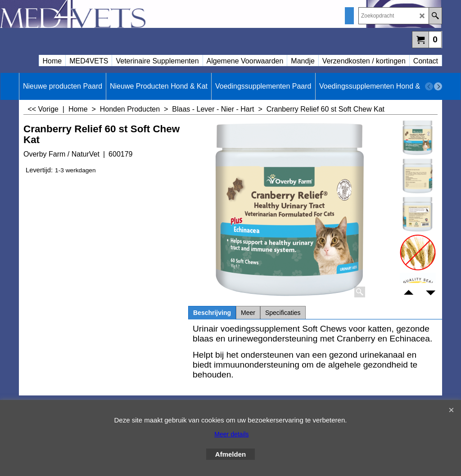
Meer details (231, 434)
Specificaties (283, 313)
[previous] (429, 86)
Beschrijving (212, 313)
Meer (248, 313)
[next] (438, 86)
